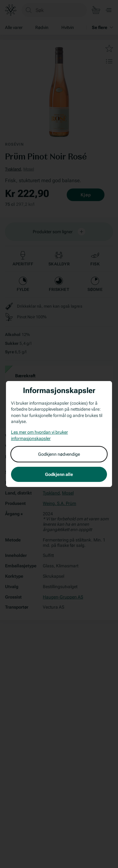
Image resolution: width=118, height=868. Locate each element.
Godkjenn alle (59, 474)
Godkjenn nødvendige (59, 454)
